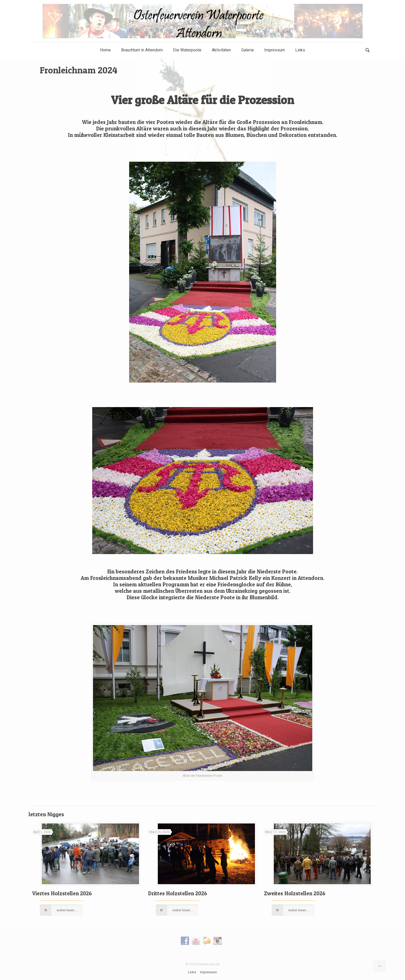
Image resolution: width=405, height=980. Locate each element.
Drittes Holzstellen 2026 (178, 893)
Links (192, 972)
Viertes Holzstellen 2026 (62, 893)
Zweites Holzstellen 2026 (295, 893)
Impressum (209, 972)
